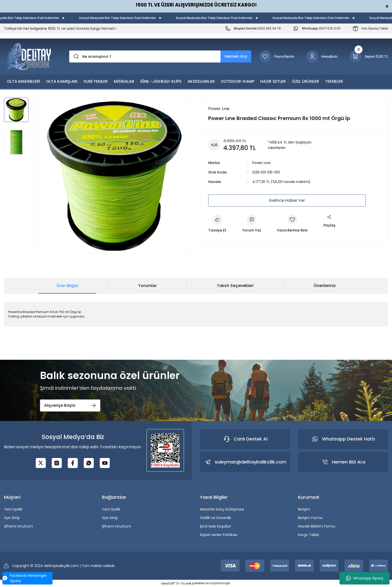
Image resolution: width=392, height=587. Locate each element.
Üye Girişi (12, 518)
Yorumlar (147, 286)
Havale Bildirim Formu (317, 526)
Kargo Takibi (308, 535)
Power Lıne (261, 163)
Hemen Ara (236, 56)
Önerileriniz (325, 286)
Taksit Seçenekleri (235, 286)
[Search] (160, 56)
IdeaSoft (168, 583)
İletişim (304, 509)
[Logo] (28, 56)
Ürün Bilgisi (67, 286)
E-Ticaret (184, 583)
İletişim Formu (310, 518)
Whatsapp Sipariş (365, 578)
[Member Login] (322, 56)
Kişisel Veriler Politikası (219, 535)
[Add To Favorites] (292, 224)
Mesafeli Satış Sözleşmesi (222, 509)
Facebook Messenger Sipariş (25, 578)
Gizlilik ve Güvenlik (215, 518)
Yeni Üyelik (13, 509)
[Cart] (369, 56)
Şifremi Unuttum (18, 526)
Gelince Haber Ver (287, 200)
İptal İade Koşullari (215, 526)
